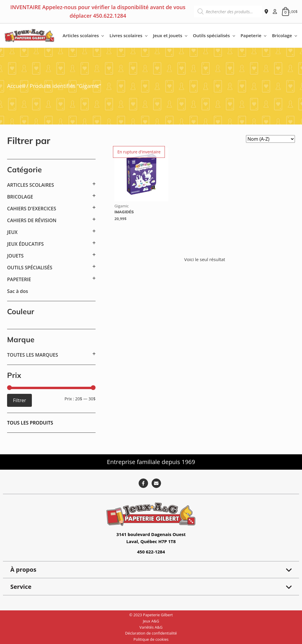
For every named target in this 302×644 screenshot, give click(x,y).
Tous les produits (30, 423)
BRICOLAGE (20, 197)
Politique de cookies (151, 639)
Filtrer (19, 400)
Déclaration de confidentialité (151, 633)
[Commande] (270, 139)
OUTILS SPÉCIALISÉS (30, 268)
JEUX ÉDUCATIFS (25, 244)
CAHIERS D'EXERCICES (32, 209)
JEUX (12, 232)
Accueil (16, 86)
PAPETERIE (19, 279)
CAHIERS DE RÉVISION (32, 220)
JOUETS (15, 256)
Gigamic (122, 206)
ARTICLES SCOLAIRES (31, 185)
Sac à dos (18, 291)
